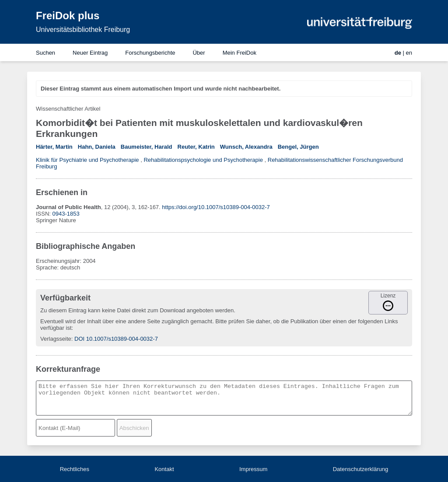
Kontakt (164, 469)
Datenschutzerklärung (360, 469)
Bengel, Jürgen (298, 147)
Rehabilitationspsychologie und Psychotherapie (203, 160)
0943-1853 (66, 214)
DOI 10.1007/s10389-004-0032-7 (116, 339)
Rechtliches (75, 469)
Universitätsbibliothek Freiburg (83, 30)
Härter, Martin (54, 147)
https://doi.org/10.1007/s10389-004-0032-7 (216, 207)
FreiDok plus (68, 16)
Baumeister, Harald (147, 147)
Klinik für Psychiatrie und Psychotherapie (87, 160)
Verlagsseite (56, 339)
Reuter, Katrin (196, 147)
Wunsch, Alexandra (246, 147)
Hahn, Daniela (97, 147)
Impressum (253, 469)
